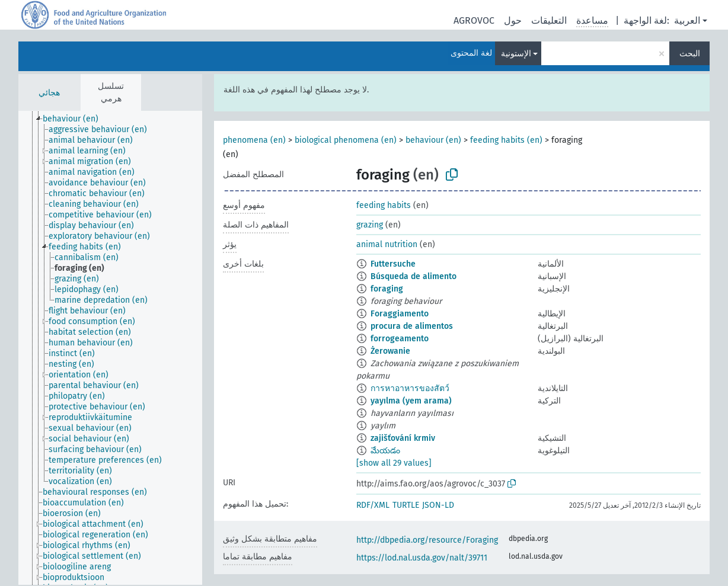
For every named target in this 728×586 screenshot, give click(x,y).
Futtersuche (393, 264)
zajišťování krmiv (403, 438)
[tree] (110, 348)
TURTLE (406, 505)
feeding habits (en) (506, 140)
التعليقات (549, 20)
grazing (370, 225)
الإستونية (516, 54)
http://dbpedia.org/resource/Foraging (427, 540)
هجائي (49, 93)
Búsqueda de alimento (414, 276)
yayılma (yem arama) (411, 401)
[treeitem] (76, 119)
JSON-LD (438, 505)
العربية (687, 20)
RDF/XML (373, 505)
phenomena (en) (254, 140)
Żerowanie (390, 351)
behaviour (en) (433, 140)
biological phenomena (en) (346, 140)
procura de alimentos (412, 326)
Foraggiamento (400, 314)
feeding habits (384, 205)
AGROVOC (474, 20)
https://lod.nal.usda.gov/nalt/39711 (422, 558)
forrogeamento (400, 339)
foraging (387, 289)
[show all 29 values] (394, 463)
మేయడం (385, 451)
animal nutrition (387, 244)
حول (513, 20)
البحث (690, 54)
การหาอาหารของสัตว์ (410, 388)
